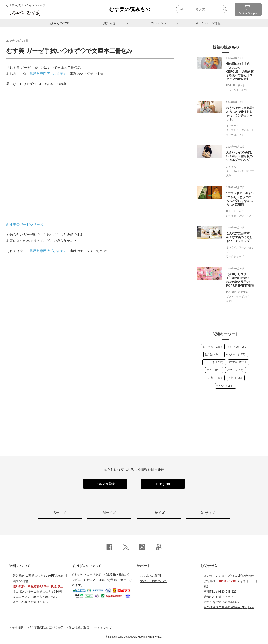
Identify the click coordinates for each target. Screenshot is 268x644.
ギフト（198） (236, 370)
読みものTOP (60, 23)
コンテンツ (159, 23)
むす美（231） (238, 362)
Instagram (163, 484)
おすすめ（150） (238, 347)
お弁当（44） (213, 354)
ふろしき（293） (214, 362)
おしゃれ (239, 211)
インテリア (232, 126)
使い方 (250, 171)
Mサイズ (109, 513)
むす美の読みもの (130, 9)
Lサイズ (159, 513)
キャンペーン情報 (208, 23)
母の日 (245, 90)
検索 (226, 9)
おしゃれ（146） (213, 347)
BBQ (229, 211)
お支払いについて (87, 566)
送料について (20, 566)
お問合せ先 (209, 566)
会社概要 (18, 628)
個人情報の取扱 (79, 628)
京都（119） (216, 378)
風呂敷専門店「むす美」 (48, 74)
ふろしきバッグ (235, 171)
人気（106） (236, 378)
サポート (144, 566)
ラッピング (232, 90)
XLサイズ (208, 513)
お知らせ (109, 23)
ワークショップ (235, 256)
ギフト (241, 85)
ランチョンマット (236, 135)
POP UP (231, 292)
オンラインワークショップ (240, 250)
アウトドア (245, 216)
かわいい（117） (236, 354)
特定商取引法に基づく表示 (46, 628)
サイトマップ (103, 628)
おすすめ (231, 167)
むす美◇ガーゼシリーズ (25, 225)
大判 (229, 176)
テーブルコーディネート (240, 130)
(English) (229, 607)
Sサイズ (60, 513)
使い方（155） (226, 386)
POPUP (231, 85)
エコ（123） (214, 370)
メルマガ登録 (105, 484)
